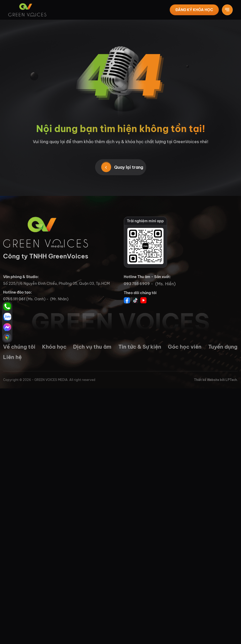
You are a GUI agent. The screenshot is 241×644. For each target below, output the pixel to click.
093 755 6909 (137, 284)
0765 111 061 (14, 299)
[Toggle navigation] (227, 10)
